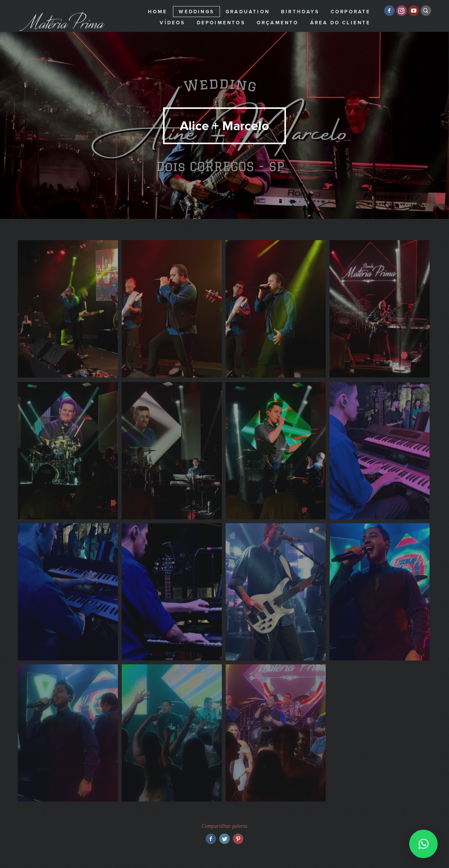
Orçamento (278, 23)
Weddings (196, 12)
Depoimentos (221, 23)
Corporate (351, 12)
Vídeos (172, 23)
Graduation (248, 12)
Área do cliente (341, 23)
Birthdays (300, 12)
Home (158, 12)
